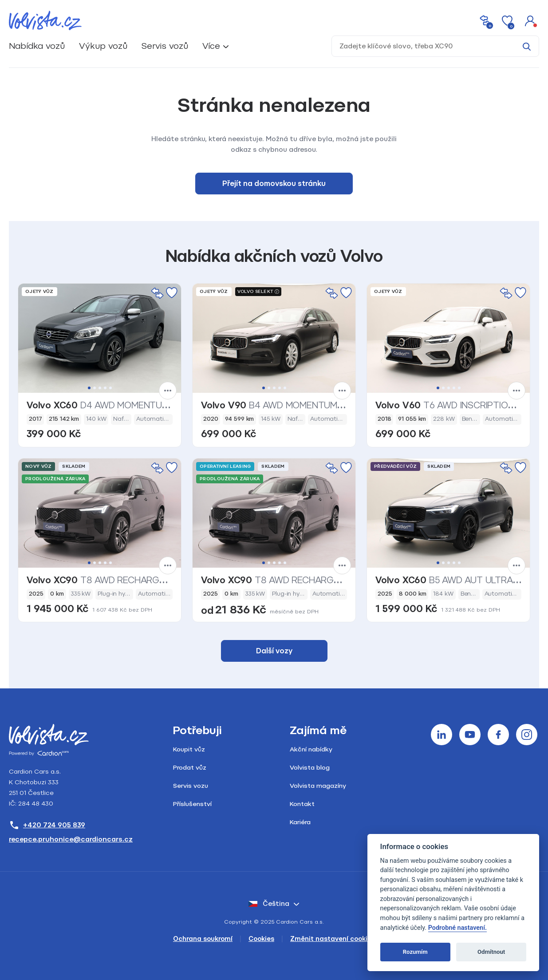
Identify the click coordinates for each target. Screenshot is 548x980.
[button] (530, 20)
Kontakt (302, 804)
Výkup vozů (103, 46)
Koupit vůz (189, 749)
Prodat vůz (190, 768)
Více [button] (211, 46)
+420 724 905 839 (47, 825)
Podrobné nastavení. (457, 928)
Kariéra (300, 822)
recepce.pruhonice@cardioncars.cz (71, 839)
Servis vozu (191, 786)
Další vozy (274, 651)
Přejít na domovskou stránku (274, 184)
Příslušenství (192, 804)
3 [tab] (100, 388)
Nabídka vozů (37, 46)
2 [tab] (95, 388)
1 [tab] (89, 388)
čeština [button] (269, 904)
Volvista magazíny (318, 786)
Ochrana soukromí (203, 939)
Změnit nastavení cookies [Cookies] (333, 939)
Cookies (261, 939)
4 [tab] (105, 388)
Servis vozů (165, 46)
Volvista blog (310, 768)
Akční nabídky (311, 749)
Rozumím (415, 952)
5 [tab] (110, 388)
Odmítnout (491, 952)
